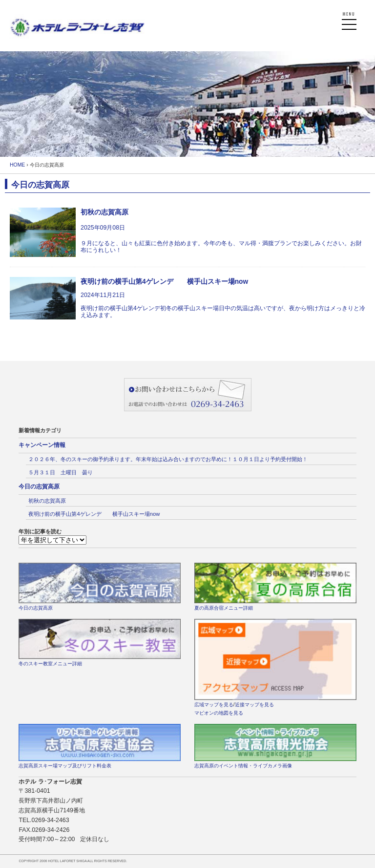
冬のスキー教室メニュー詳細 (50, 664)
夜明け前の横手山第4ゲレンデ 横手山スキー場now (94, 514)
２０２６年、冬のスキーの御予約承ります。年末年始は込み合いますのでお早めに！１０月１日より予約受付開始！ (168, 459)
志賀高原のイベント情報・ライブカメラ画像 (243, 766)
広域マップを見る (214, 705)
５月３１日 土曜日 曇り (61, 472)
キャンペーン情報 (42, 445)
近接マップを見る (254, 705)
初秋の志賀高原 (47, 501)
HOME (17, 165)
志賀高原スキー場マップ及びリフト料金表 (65, 766)
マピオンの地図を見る (219, 713)
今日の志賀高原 (39, 487)
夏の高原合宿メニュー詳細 (224, 608)
